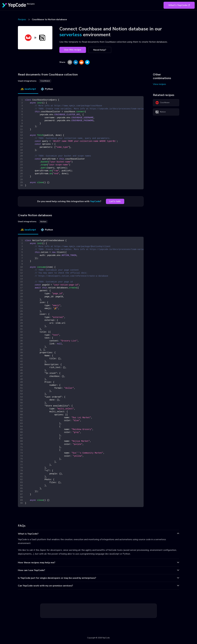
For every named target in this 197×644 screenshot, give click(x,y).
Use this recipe (73, 50)
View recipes (159, 84)
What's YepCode (179, 5)
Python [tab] (47, 89)
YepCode (95, 201)
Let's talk (115, 201)
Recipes (22, 19)
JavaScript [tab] (28, 89)
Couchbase (162, 103)
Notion (161, 112)
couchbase (45, 81)
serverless (71, 35)
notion (43, 222)
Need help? (100, 50)
